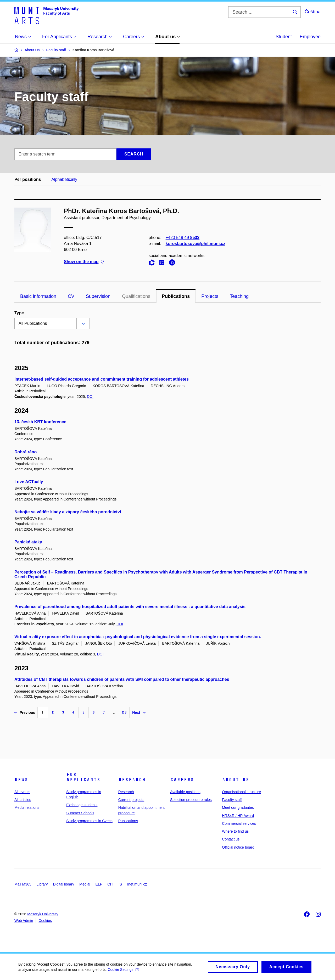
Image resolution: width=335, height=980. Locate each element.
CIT (110, 884)
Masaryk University (43, 914)
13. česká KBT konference (40, 422)
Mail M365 (23, 884)
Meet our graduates (238, 808)
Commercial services (239, 823)
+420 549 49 (183, 238)
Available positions (185, 792)
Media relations (27, 808)
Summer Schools (80, 813)
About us (236, 780)
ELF (99, 884)
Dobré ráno (26, 452)
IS (120, 884)
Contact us (231, 839)
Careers (182, 780)
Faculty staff (232, 800)
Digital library (63, 884)
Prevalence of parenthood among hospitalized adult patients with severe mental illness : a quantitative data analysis (130, 607)
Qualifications (136, 296)
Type (19, 313)
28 (124, 712)
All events (22, 792)
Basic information (38, 296)
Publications (176, 296)
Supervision (98, 296)
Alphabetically (64, 179)
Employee (310, 37)
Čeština (313, 12)
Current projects (131, 800)
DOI (90, 397)
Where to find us (235, 831)
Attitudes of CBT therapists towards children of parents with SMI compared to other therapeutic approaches (122, 679)
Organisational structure (241, 792)
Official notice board (238, 847)
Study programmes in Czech (89, 821)
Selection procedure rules (191, 800)
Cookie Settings (123, 971)
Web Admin (24, 921)
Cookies (45, 921)
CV (71, 296)
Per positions (28, 179)
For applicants (83, 777)
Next (139, 712)
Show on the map (84, 262)
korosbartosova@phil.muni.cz (196, 244)
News (21, 780)
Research (132, 780)
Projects (210, 296)
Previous (25, 712)
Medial (85, 884)
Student (284, 37)
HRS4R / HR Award (238, 816)
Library (42, 884)
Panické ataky (28, 542)
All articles (23, 800)
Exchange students (82, 805)
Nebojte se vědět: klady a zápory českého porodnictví (68, 512)
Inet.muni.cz (137, 884)
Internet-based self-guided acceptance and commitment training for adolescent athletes (102, 379)
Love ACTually (29, 482)
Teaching (239, 296)
